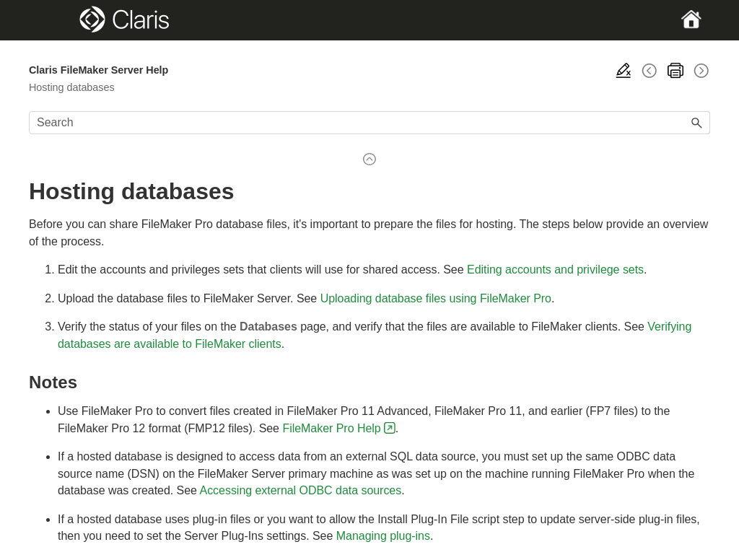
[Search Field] (369, 123)
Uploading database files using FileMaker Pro (436, 298)
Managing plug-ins (383, 536)
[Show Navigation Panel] (62, 20)
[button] (697, 123)
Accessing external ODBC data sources (301, 490)
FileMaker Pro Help (331, 428)
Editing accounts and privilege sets (555, 270)
